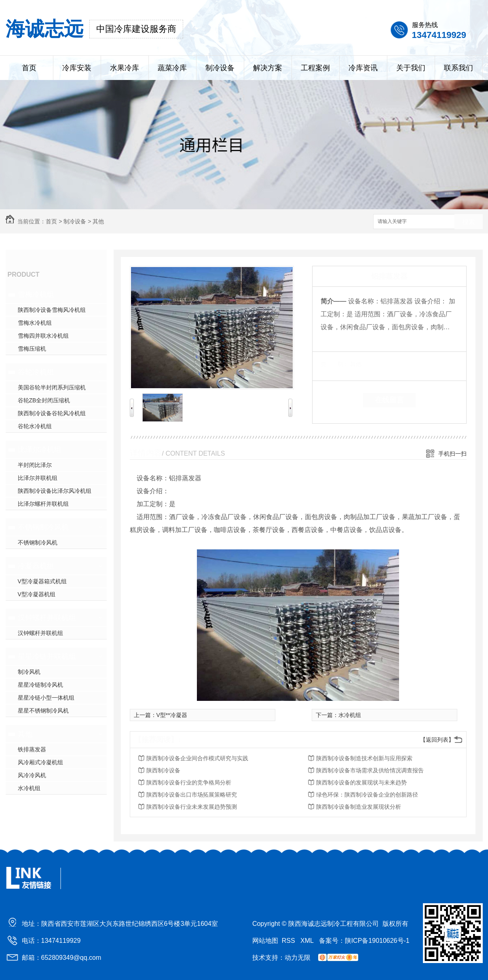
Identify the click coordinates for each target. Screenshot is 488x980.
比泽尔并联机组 (38, 478)
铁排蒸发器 (32, 749)
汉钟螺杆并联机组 (47, 618)
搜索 (469, 222)
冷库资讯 (363, 68)
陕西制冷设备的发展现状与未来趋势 (361, 782)
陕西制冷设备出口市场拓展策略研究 (192, 795)
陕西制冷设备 (163, 770)
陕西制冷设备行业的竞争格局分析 (189, 782)
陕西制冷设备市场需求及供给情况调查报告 (370, 770)
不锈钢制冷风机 (43, 527)
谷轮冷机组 (36, 372)
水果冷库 (125, 68)
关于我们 (411, 68)
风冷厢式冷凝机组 (40, 762)
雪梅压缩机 (32, 349)
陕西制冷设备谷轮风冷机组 (52, 413)
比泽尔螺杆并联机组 (43, 504)
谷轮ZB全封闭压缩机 (44, 400)
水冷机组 (29, 788)
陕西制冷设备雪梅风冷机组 (52, 310)
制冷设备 (220, 68)
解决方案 (268, 68)
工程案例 (315, 68)
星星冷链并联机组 (47, 656)
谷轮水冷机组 (35, 426)
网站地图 (265, 941)
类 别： (335, 364)
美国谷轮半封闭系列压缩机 (52, 387)
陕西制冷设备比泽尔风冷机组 (55, 491)
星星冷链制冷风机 (40, 685)
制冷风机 (29, 672)
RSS (289, 941)
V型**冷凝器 (172, 715)
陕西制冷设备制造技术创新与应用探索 (364, 758)
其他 (98, 221)
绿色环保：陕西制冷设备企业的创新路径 (367, 795)
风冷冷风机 (32, 775)
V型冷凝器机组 (37, 594)
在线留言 (389, 400)
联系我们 (458, 68)
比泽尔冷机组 (40, 450)
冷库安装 (77, 68)
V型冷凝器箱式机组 (42, 581)
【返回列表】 (437, 740)
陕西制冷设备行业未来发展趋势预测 (192, 807)
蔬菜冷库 (172, 68)
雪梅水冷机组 (35, 323)
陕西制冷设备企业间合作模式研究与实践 (197, 758)
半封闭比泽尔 (35, 465)
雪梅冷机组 (36, 294)
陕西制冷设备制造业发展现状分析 (359, 807)
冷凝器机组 (36, 566)
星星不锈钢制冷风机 (43, 711)
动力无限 (298, 958)
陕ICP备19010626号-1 (377, 941)
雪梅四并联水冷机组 (43, 336)
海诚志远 (44, 29)
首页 (29, 68)
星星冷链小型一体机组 (46, 698)
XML (308, 941)
